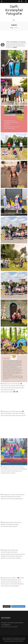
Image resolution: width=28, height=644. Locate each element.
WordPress (20, 641)
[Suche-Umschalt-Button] (26, 1)
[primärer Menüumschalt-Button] (14, 20)
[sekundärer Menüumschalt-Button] (2, 1)
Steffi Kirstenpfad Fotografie (14, 10)
